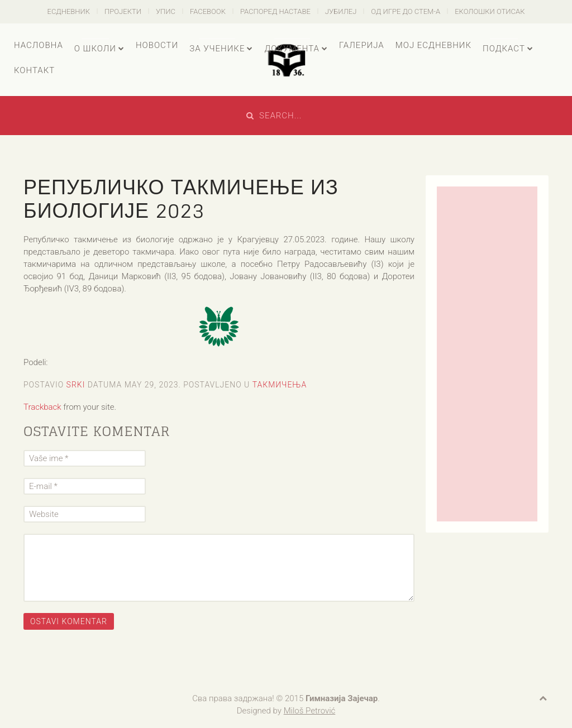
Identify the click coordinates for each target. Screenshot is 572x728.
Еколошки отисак (490, 11)
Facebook (208, 11)
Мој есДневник (433, 45)
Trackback (42, 407)
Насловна (39, 45)
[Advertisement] (487, 354)
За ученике (217, 49)
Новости (157, 45)
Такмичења (280, 385)
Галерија (362, 45)
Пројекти (123, 11)
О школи (95, 49)
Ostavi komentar (69, 621)
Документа (292, 49)
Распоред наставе (275, 11)
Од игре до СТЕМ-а (406, 11)
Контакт (34, 70)
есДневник (69, 11)
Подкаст (504, 49)
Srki (76, 385)
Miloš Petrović (310, 711)
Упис (166, 11)
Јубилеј (341, 11)
